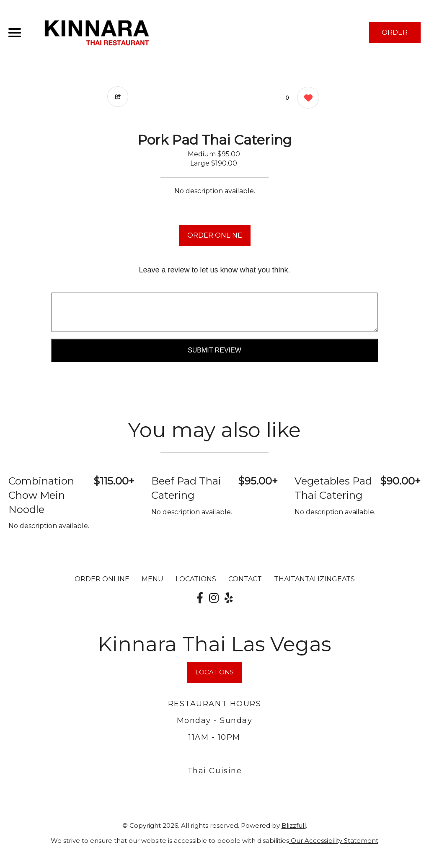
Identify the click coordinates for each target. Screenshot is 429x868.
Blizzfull (294, 825)
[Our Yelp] (229, 598)
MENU (152, 579)
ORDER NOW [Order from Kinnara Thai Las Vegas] (395, 36)
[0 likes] (306, 99)
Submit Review (214, 350)
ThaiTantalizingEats (314, 579)
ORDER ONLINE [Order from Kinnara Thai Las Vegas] (102, 579)
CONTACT (245, 579)
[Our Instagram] (214, 598)
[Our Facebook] (200, 598)
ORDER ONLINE (215, 235)
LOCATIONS (196, 579)
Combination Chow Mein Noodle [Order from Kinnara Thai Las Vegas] (41, 495)
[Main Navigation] (15, 33)
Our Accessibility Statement (334, 841)
